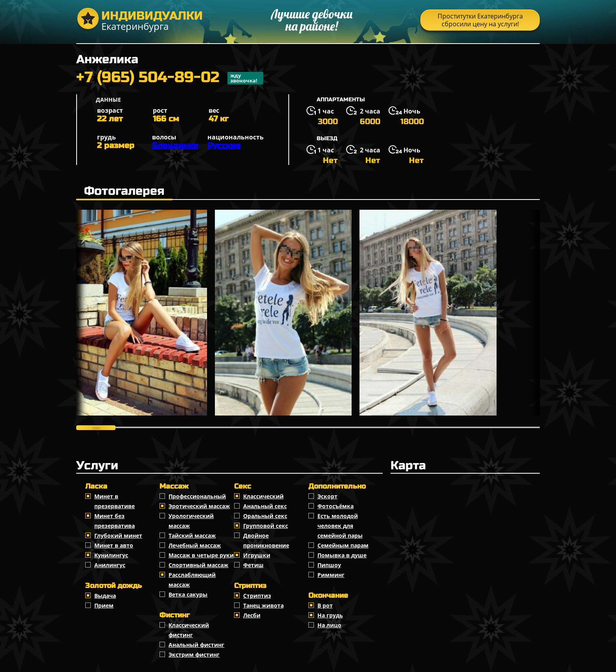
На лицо (329, 625)
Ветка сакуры (188, 594)
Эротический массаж (199, 506)
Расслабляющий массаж (192, 580)
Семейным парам (343, 545)
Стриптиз (257, 596)
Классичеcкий (263, 496)
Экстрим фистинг (194, 655)
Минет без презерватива (115, 521)
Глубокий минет (118, 536)
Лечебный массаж (195, 545)
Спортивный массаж (198, 565)
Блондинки (175, 146)
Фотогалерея (124, 191)
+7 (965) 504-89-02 (170, 78)
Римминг (331, 575)
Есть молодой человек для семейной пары (340, 526)
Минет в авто (114, 545)
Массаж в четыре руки (201, 555)
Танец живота (263, 605)
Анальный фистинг (196, 645)
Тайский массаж (192, 536)
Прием (104, 605)
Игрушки (257, 555)
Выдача (105, 596)
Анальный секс (265, 506)
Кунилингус (111, 555)
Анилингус (110, 565)
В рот (325, 605)
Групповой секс (266, 526)
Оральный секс (265, 516)
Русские (224, 146)
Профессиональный (197, 496)
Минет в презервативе (115, 501)
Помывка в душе (342, 555)
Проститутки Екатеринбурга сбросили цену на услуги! (480, 20)
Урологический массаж (191, 521)
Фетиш (253, 565)
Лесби (252, 615)
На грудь (330, 615)
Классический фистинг (189, 630)
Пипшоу (329, 565)
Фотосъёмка (335, 506)
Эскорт (327, 496)
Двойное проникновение (266, 540)
